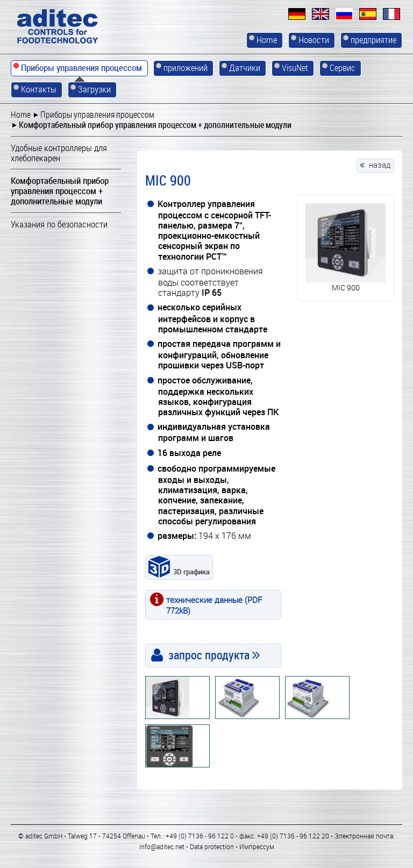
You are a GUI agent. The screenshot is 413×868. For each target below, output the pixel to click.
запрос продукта (209, 655)
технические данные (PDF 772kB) (214, 605)
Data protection (212, 846)
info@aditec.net (162, 846)
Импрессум (257, 846)
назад (380, 165)
